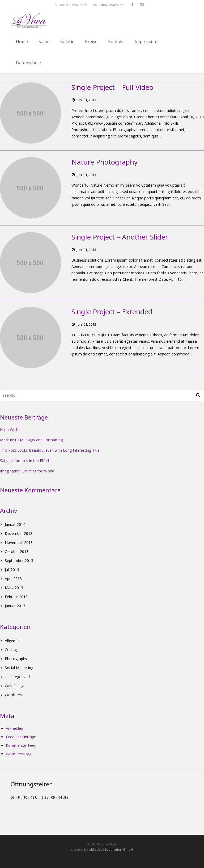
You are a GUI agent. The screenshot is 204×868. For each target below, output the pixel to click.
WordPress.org (19, 754)
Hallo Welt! (9, 429)
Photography (16, 659)
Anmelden (14, 728)
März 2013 (14, 588)
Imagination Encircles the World (27, 471)
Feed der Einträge (21, 737)
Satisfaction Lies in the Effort (25, 461)
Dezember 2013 (19, 533)
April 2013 (13, 579)
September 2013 (19, 561)
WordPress (14, 695)
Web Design (15, 686)
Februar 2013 (16, 597)
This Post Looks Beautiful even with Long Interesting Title (50, 450)
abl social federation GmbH (111, 849)
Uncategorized (17, 677)
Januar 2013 (15, 606)
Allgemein (13, 641)
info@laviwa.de (111, 5)
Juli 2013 (12, 570)
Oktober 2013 (17, 552)
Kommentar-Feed (21, 745)
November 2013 (19, 542)
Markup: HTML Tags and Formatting (31, 440)
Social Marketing (19, 668)
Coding (11, 650)
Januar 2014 (15, 524)
